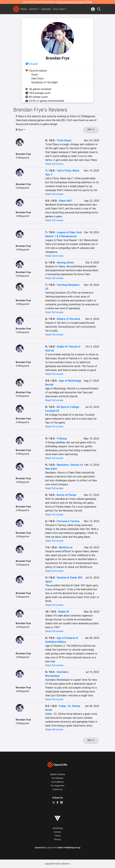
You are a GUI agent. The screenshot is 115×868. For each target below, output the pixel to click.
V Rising (62, 438)
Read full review (54, 164)
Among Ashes (65, 262)
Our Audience (57, 782)
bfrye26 (34, 64)
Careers (57, 832)
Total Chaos (64, 140)
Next (91, 130)
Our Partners (57, 778)
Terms (58, 836)
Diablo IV (64, 612)
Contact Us (57, 789)
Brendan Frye (23, 154)
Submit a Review (58, 774)
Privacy (57, 839)
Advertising (58, 828)
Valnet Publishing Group (69, 848)
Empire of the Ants (68, 319)
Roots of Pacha (66, 495)
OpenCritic (40, 848)
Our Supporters (57, 786)
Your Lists (59, 9)
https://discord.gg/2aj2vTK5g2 (74, 2)
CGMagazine (22, 158)
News (24, 9)
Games (33, 9)
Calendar (47, 9)
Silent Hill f (66, 201)
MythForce (66, 547)
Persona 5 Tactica (68, 521)
